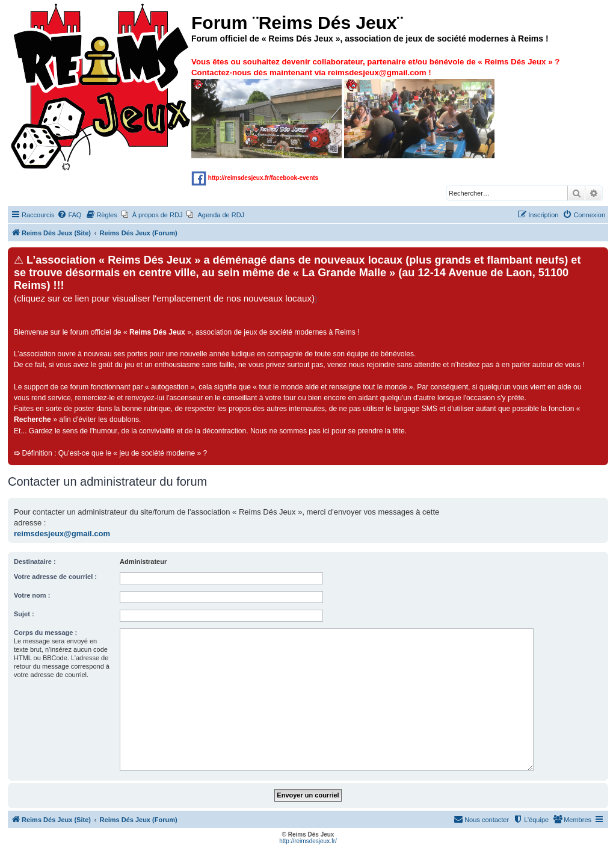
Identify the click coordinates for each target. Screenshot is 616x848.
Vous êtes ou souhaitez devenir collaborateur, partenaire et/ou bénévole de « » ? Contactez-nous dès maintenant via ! (375, 107)
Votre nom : (32, 595)
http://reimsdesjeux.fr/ (308, 841)
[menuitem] (69, 215)
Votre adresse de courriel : (55, 577)
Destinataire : (35, 562)
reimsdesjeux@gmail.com (62, 534)
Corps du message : (45, 633)
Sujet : (24, 614)
